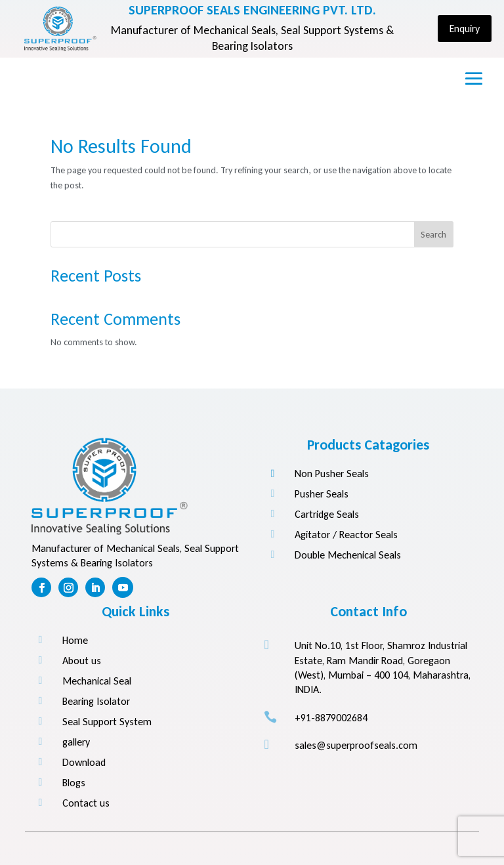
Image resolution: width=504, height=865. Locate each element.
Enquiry (465, 29)
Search (433, 235)
